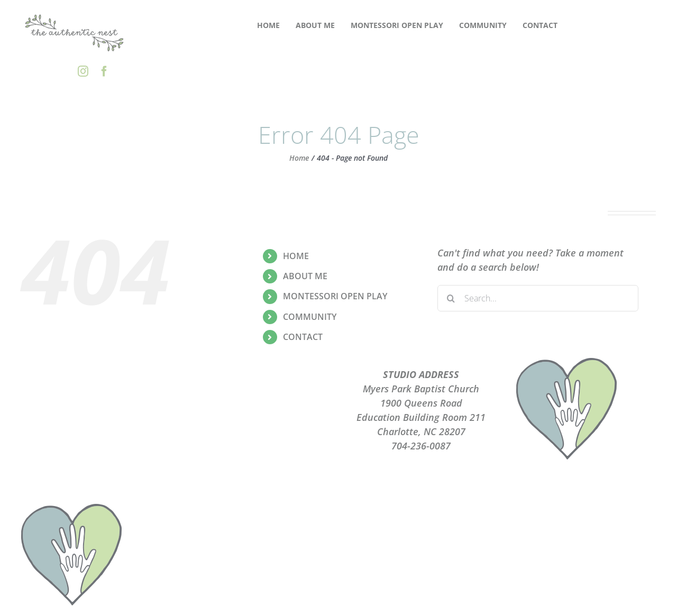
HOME (296, 256)
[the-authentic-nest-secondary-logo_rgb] (75, 15)
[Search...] (538, 298)
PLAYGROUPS (256, 389)
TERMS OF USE (256, 417)
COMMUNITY (310, 317)
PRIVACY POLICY (256, 403)
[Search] (451, 298)
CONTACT (303, 337)
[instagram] (83, 71)
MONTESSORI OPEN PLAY (335, 296)
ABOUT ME (305, 276)
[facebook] (104, 71)
